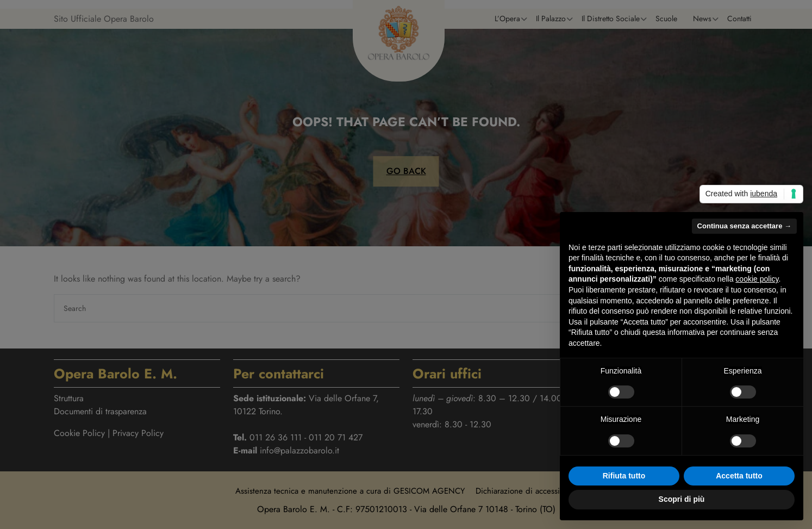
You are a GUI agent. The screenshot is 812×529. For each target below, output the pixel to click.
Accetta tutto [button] (739, 476)
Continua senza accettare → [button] (744, 226)
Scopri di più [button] (682, 499)
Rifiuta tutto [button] (624, 476)
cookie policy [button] (757, 279)
